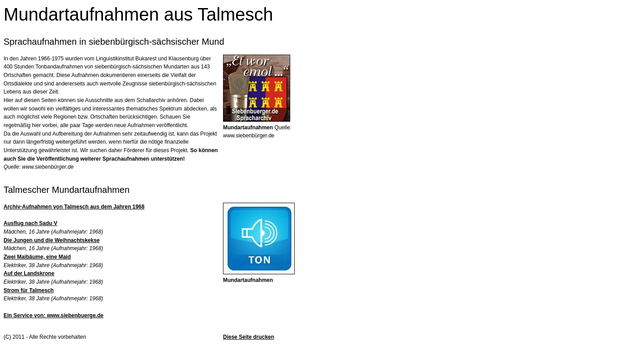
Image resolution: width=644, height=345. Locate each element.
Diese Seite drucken (249, 337)
